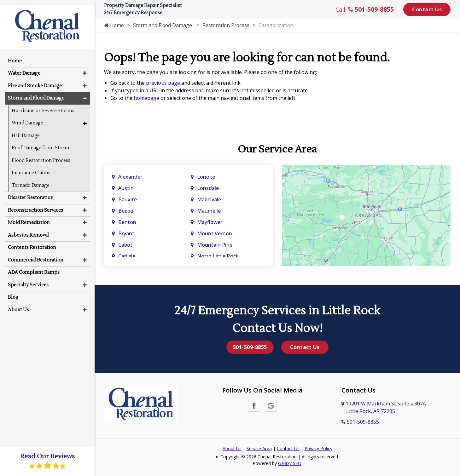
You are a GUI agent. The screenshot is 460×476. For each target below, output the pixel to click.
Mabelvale (209, 199)
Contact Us (427, 9)
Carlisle (127, 256)
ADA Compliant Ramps (34, 268)
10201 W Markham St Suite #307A (384, 407)
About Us (232, 448)
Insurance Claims (31, 168)
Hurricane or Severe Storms (43, 106)
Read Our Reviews (47, 461)
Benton (127, 222)
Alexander (130, 177)
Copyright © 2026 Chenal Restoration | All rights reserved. (280, 457)
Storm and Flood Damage (164, 25)
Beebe (126, 211)
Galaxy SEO (290, 463)
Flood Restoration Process (41, 156)
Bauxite (128, 199)
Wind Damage (27, 119)
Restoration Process (228, 25)
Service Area (259, 448)
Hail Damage (26, 131)
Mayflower (210, 222)
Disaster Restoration (31, 193)
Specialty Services (28, 280)
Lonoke (206, 177)
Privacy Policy (318, 448)
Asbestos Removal (28, 230)
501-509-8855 (371, 9)
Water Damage (24, 69)
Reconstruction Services (35, 206)
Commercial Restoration (36, 255)
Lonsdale (208, 188)
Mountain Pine (215, 245)
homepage (146, 98)
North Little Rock (218, 256)
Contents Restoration (32, 243)
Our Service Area (277, 149)
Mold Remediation (29, 218)
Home (114, 25)
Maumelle (209, 211)
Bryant (126, 233)
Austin (127, 188)
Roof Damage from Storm (41, 143)
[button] (85, 69)
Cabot (126, 245)
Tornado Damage (31, 181)
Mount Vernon (215, 233)
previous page (163, 83)
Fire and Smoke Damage (35, 81)
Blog (13, 293)
